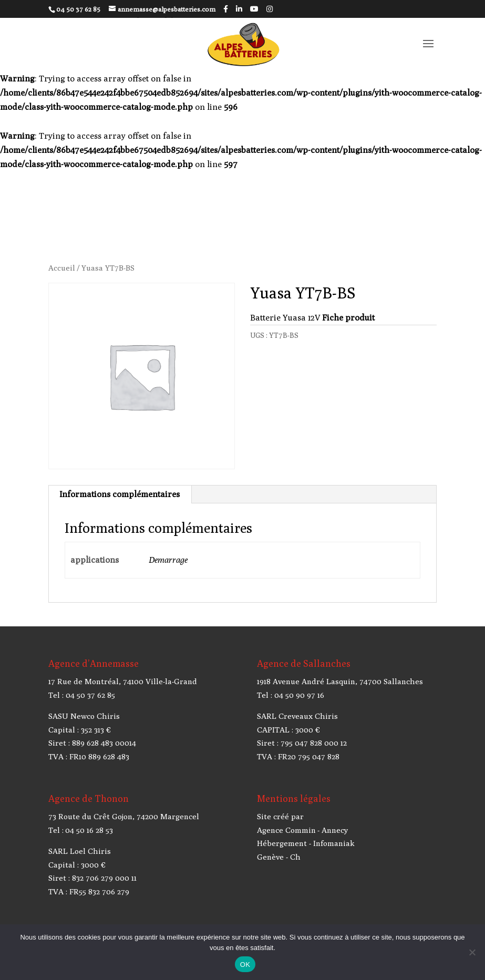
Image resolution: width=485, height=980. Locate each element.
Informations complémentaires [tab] (120, 494)
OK (245, 964)
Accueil (62, 268)
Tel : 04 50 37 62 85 (82, 695)
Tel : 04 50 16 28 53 (81, 830)
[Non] (472, 952)
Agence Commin (286, 830)
